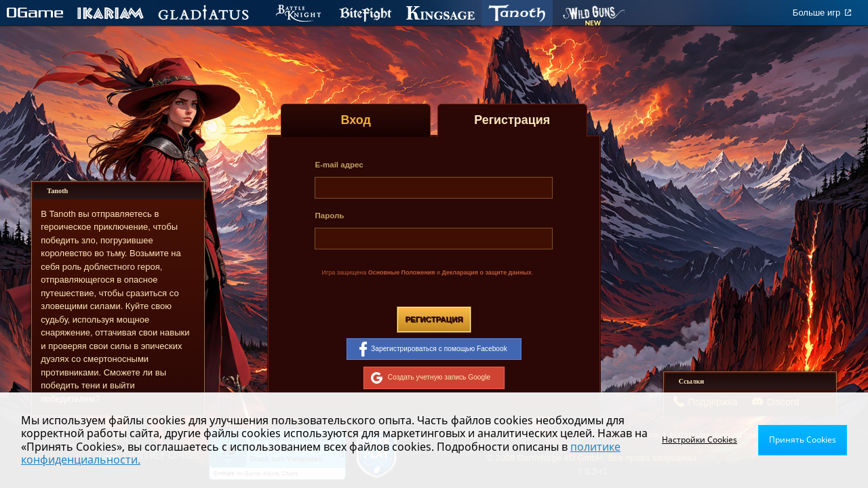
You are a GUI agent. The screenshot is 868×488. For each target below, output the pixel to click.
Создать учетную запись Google (431, 378)
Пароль (329, 216)
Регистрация (434, 319)
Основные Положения (402, 272)
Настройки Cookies (699, 440)
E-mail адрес (339, 165)
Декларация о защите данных (487, 272)
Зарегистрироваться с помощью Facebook (433, 349)
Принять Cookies (803, 440)
